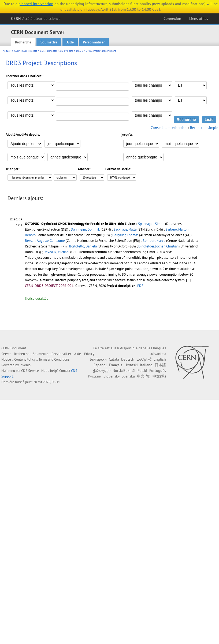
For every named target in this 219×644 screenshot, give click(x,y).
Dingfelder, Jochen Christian (158, 246)
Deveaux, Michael (56, 252)
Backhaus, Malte (125, 229)
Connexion (172, 18)
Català (114, 359)
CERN (36, 18)
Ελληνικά (144, 359)
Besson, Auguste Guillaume (45, 241)
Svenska (128, 376)
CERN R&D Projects (26, 51)
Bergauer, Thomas (125, 235)
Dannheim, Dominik (85, 229)
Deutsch (128, 359)
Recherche (23, 42)
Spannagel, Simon (151, 224)
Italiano (146, 365)
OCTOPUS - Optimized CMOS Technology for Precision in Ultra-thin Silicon (80, 224)
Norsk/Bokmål (124, 371)
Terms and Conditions (54, 359)
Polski (142, 371)
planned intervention (36, 4)
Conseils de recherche (168, 128)
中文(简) (144, 376)
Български (98, 359)
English (160, 359)
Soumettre (49, 42)
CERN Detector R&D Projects (57, 51)
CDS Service (30, 371)
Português (158, 371)
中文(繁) (159, 376)
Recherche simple (204, 128)
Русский (95, 376)
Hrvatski (131, 365)
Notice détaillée (37, 299)
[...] (189, 280)
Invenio (25, 365)
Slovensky (112, 376)
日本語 (160, 365)
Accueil (7, 51)
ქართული (102, 371)
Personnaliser (94, 42)
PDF (140, 286)
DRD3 (79, 51)
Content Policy (25, 359)
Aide (70, 42)
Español (100, 365)
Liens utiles (199, 18)
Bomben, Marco (154, 241)
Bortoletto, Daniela (83, 246)
